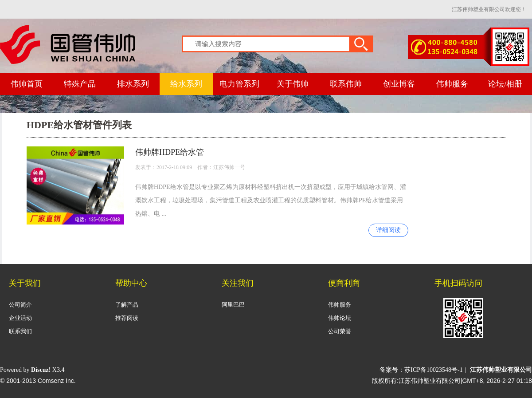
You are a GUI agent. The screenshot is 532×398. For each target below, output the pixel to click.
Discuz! (41, 370)
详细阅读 (388, 230)
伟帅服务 (452, 84)
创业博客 (399, 84)
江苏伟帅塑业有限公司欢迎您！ (489, 9)
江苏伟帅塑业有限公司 (501, 370)
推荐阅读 (127, 318)
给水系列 (186, 84)
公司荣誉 (340, 331)
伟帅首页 (27, 84)
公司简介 (20, 305)
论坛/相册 (505, 84)
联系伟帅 (346, 84)
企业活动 (20, 318)
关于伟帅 (293, 84)
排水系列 (133, 84)
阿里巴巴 (233, 305)
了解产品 (127, 305)
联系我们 (20, 331)
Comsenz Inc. (57, 381)
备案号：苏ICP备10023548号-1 (421, 370)
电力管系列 (239, 84)
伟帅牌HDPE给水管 (170, 152)
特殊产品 (80, 84)
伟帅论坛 (340, 318)
